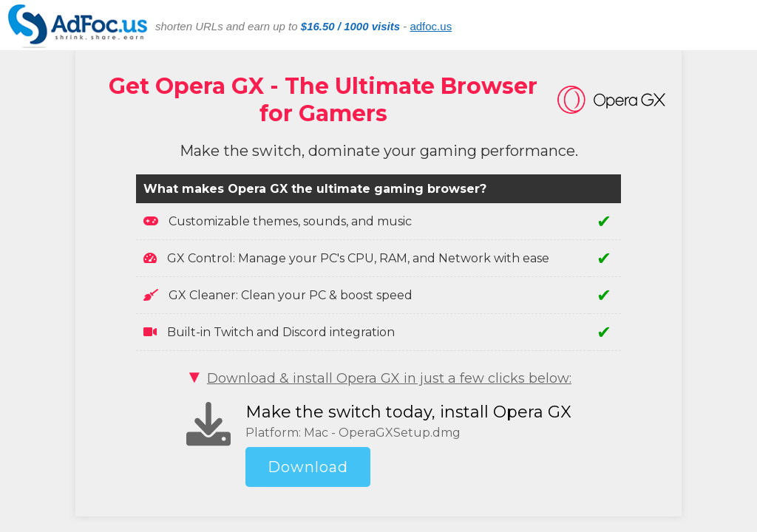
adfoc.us (431, 26)
